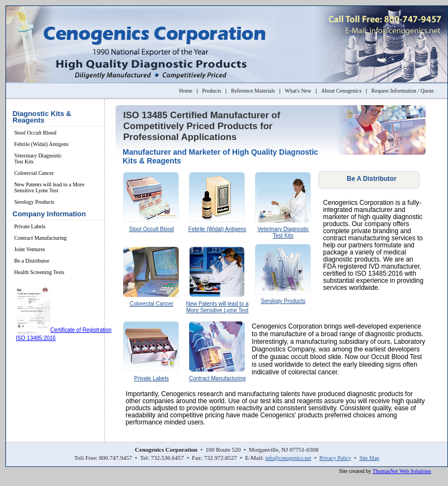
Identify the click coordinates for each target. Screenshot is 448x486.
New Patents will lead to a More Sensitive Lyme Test (49, 187)
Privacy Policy (335, 458)
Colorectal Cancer (34, 173)
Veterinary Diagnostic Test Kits (38, 159)
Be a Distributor (32, 261)
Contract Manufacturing (40, 238)
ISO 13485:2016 (36, 338)
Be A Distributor (371, 179)
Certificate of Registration (81, 330)
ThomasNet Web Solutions (402, 471)
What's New (298, 91)
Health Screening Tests (39, 272)
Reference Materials (253, 91)
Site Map (369, 458)
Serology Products (34, 202)
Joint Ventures (30, 249)
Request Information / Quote (402, 91)
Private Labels (30, 226)
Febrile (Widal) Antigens (41, 144)
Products (212, 91)
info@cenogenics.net (288, 458)
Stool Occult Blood (35, 133)
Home (185, 91)
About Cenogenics (341, 91)
